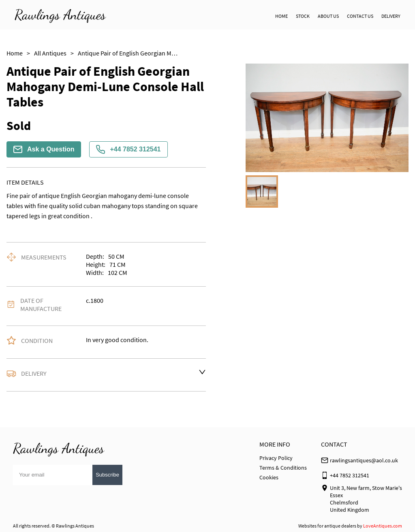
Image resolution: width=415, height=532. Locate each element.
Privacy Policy (276, 458)
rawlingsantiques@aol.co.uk (364, 460)
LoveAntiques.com (383, 526)
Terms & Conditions (283, 468)
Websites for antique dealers (327, 526)
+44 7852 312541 (128, 149)
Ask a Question (44, 149)
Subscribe (107, 475)
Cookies (269, 477)
